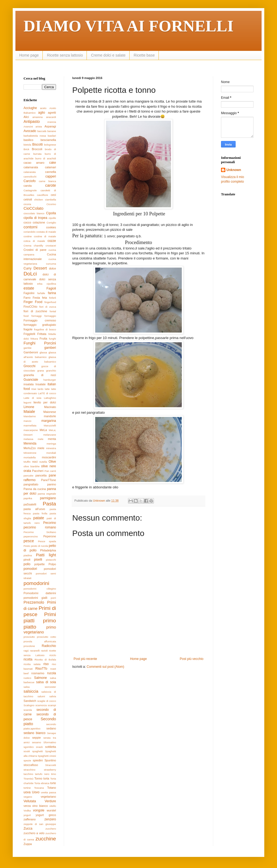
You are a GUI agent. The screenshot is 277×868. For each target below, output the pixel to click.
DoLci (30, 274)
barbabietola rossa (35, 136)
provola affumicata (40, 641)
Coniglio (51, 223)
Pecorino (50, 523)
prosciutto (29, 637)
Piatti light (46, 555)
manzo (27, 421)
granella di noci (40, 375)
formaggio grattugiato (40, 325)
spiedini (38, 760)
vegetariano (48, 797)
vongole (39, 810)
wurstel (51, 810)
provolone (29, 646)
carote (51, 185)
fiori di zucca (48, 307)
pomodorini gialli (35, 598)
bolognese (50, 145)
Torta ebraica (42, 783)
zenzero (50, 819)
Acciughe (30, 108)
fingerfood (50, 302)
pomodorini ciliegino (40, 589)
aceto (43, 108)
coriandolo (29, 232)
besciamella (48, 140)
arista (39, 126)
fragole (28, 329)
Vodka (27, 811)
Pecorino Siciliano (40, 532)
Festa (36, 298)
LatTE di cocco (47, 393)
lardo (40, 389)
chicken (39, 200)
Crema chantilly (33, 246)
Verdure (50, 801)
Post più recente (85, 659)
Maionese (50, 412)
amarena (38, 117)
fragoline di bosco (45, 329)
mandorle (50, 416)
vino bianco (40, 806)
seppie (37, 738)
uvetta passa (48, 792)
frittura (34, 339)
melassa (28, 439)
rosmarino (38, 673)
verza (27, 806)
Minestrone (30, 453)
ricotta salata (32, 664)
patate (39, 518)
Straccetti (51, 765)
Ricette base (144, 55)
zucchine (46, 839)
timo (54, 774)
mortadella (30, 457)
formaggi (36, 316)
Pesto (27, 546)
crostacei (51, 246)
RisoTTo (41, 669)
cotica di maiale (34, 241)
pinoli (27, 560)
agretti (52, 113)
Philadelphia (48, 550)
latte (47, 389)
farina (52, 293)
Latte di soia (32, 398)
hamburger (50, 380)
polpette (39, 564)
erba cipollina (47, 284)
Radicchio (49, 646)
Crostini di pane (35, 250)
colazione (39, 222)
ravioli (44, 651)
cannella (51, 172)
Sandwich (30, 701)
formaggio (50, 316)
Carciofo (30, 181)
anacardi (51, 117)
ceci (53, 195)
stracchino (29, 770)
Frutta (43, 338)
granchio (51, 371)
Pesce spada (47, 541)
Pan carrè (50, 471)
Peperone (50, 536)
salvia (53, 696)
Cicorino (51, 204)
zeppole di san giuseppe (40, 824)
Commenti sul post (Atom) (105, 667)
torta (46, 778)
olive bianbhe (32, 466)
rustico (27, 678)
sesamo (37, 742)
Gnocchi (29, 366)
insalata (29, 384)
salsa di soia (46, 682)
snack (39, 747)
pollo (27, 564)
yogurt (27, 815)
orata (27, 471)
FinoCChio (30, 307)
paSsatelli (30, 504)
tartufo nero (42, 774)
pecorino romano (40, 527)
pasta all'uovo (34, 509)
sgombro (29, 747)
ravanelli (35, 651)
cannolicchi (30, 177)
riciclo (53, 655)
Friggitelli (29, 334)
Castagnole (30, 190)
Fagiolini (29, 293)
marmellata (30, 425)
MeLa (43, 430)
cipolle (52, 218)
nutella (43, 462)
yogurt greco (46, 815)
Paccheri (38, 471)
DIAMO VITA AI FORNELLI (128, 26)
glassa (43, 352)
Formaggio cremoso (40, 320)
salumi (41, 696)
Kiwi (34, 389)
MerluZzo (30, 448)
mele (40, 439)
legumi (27, 402)
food (26, 316)
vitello (53, 806)
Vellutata (30, 801)
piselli (38, 560)
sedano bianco (34, 733)
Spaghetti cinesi (47, 756)
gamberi (50, 348)
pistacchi (51, 560)
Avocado (30, 131)
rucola (52, 673)
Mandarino (30, 416)
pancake (28, 476)
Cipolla (51, 213)
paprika (28, 498)
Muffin (27, 462)
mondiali (51, 453)
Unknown (234, 170)
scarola (28, 710)
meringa (51, 444)
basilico (28, 140)
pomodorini (36, 583)
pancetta (41, 475)
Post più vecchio (192, 659)
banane (52, 131)
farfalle (41, 293)
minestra (51, 448)
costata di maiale (46, 232)
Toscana (39, 788)
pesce (29, 541)
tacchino (28, 774)
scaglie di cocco (47, 701)
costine (28, 236)
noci (35, 462)
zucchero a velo (34, 833)
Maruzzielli (50, 425)
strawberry (50, 770)
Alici (26, 117)
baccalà (42, 131)
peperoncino (31, 536)
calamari (50, 167)
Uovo (36, 792)
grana (41, 371)
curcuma (51, 264)
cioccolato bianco (34, 213)
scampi (52, 705)
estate (29, 288)
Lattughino (50, 398)
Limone (29, 407)
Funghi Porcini (40, 343)
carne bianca (47, 181)
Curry (27, 268)
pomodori (30, 569)
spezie (27, 760)
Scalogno (29, 705)
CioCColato (34, 208)
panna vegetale (47, 494)
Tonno (38, 778)
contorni (30, 227)
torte (53, 783)
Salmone (40, 678)
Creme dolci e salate (108, 55)
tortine (27, 788)
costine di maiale (45, 236)
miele (41, 448)
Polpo (52, 564)
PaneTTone (49, 480)
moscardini (49, 457)
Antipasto (32, 121)
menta (52, 439)
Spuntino (50, 760)
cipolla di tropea (35, 218)
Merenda (30, 443)
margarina (49, 421)
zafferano (30, 819)
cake (53, 163)
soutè (27, 751)
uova (27, 792)
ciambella (50, 200)
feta (45, 298)
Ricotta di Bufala (45, 660)
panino (52, 484)
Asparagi (50, 126)
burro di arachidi (46, 158)
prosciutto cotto (47, 637)
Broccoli (37, 149)
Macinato (50, 407)
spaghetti (37, 751)
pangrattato (31, 484)
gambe (27, 348)
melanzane (50, 435)
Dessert (40, 268)
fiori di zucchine (35, 311)
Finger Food (33, 302)
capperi (51, 176)
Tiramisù (28, 779)
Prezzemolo (34, 602)
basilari (52, 136)
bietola (27, 145)
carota (28, 186)
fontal (53, 311)
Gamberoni (31, 352)
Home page (29, 55)
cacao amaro (34, 163)
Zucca (28, 828)
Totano (52, 788)
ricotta (28, 659)
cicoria (27, 204)
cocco (27, 222)
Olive (52, 462)
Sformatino (50, 742)
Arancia (52, 122)
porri (53, 598)
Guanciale (31, 380)
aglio (42, 113)
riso (46, 664)
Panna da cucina (35, 489)
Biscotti (37, 144)
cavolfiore (43, 195)
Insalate (41, 384)
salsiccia (31, 691)
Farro (27, 298)
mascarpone (31, 430)
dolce (52, 268)
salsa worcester (40, 687)
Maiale (29, 412)
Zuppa (28, 844)
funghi (52, 339)
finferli (52, 298)
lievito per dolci (45, 402)
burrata (37, 154)
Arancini (28, 126)
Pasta (49, 504)
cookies (51, 227)
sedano (51, 728)
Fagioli (51, 288)
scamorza (41, 705)
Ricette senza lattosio (65, 55)
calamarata (31, 167)
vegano (28, 797)
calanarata (30, 172)
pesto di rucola (39, 546)
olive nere (49, 466)
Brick (26, 149)
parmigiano (48, 498)
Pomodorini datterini (40, 593)
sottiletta (51, 747)
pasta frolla (40, 513)
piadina (28, 555)
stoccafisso (31, 765)
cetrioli (28, 199)
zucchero (51, 829)
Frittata (42, 334)
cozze (52, 241)
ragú (26, 651)
